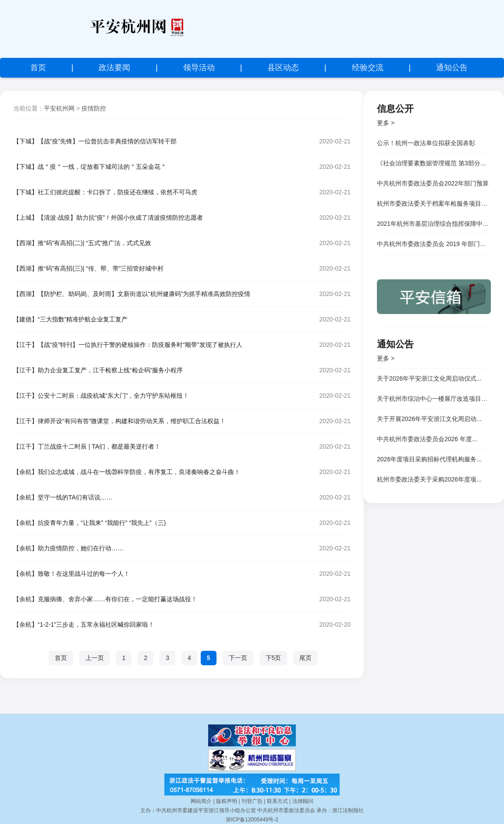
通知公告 (452, 68)
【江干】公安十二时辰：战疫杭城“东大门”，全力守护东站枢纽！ (101, 396)
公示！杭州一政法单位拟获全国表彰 (426, 143)
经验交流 (368, 68)
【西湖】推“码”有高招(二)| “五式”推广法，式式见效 (82, 243)
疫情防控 (94, 108)
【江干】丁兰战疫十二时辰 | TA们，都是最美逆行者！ (87, 446)
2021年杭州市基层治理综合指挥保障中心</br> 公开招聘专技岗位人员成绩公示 (434, 224)
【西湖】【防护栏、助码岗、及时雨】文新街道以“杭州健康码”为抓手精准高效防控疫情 (132, 294)
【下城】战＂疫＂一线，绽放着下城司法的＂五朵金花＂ (90, 167)
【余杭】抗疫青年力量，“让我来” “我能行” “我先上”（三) (89, 523)
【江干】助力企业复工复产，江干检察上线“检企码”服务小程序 (98, 370)
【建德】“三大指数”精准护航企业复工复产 (70, 319)
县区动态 (283, 68)
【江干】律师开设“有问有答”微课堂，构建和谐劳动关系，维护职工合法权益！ (119, 421)
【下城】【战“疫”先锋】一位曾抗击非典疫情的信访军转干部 (95, 141)
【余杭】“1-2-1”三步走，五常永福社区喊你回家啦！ (84, 624)
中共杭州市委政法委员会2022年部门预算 (433, 183)
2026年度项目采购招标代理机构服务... (429, 459)
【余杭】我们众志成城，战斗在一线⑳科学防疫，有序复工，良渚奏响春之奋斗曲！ (127, 472)
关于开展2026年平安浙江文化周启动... (429, 419)
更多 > (386, 123)
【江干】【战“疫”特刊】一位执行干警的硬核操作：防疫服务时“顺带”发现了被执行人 (128, 345)
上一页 (95, 658)
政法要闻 (114, 68)
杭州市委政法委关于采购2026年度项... (429, 479)
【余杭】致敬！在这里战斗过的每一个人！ (71, 574)
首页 (38, 68)
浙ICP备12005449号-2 (252, 820)
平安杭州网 (59, 108)
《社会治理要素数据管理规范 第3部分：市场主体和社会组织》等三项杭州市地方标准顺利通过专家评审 (434, 163)
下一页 (238, 658)
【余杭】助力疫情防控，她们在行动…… (68, 548)
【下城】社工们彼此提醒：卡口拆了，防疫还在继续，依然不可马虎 (105, 192)
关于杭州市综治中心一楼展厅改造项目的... (434, 399)
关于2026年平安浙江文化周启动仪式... (429, 378)
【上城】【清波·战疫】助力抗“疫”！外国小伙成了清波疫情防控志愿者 (108, 218)
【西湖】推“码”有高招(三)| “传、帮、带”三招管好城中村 (89, 268)
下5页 (273, 658)
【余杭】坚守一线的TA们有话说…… (63, 497)
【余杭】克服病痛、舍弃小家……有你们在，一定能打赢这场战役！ (105, 599)
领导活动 (199, 68)
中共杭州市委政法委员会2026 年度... (427, 439)
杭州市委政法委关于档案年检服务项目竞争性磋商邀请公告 (434, 203)
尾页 (305, 658)
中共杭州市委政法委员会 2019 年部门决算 (434, 244)
